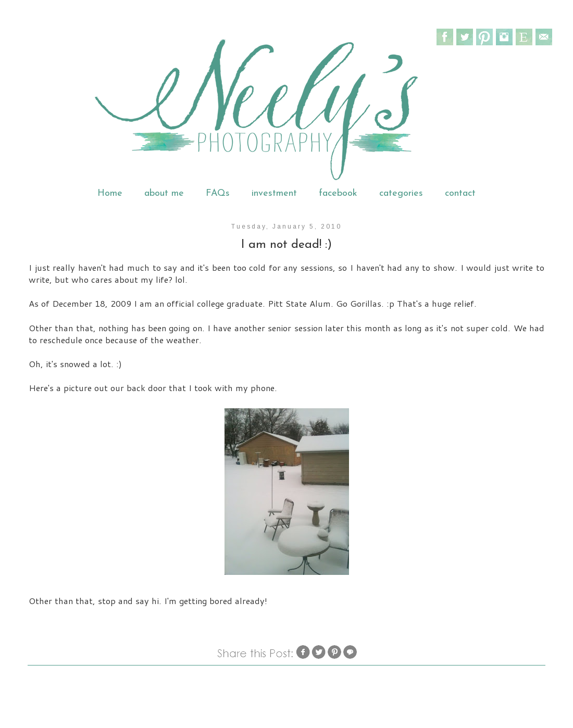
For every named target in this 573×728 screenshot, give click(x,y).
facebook (338, 193)
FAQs (218, 193)
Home (110, 193)
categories (401, 193)
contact (460, 193)
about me (164, 193)
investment (274, 193)
